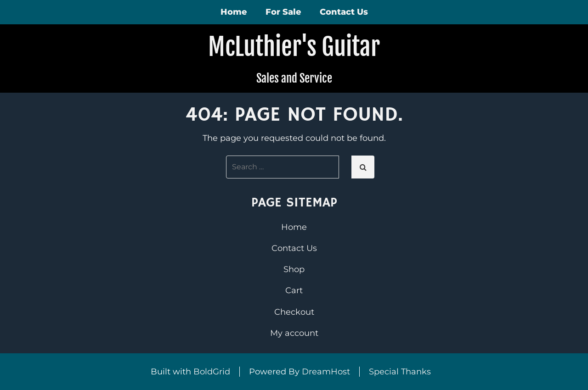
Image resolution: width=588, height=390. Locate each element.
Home (234, 12)
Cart (294, 290)
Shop (294, 269)
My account (294, 333)
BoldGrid (212, 372)
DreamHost (326, 372)
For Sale (283, 12)
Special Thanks (400, 372)
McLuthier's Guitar (294, 47)
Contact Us (344, 12)
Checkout (294, 312)
